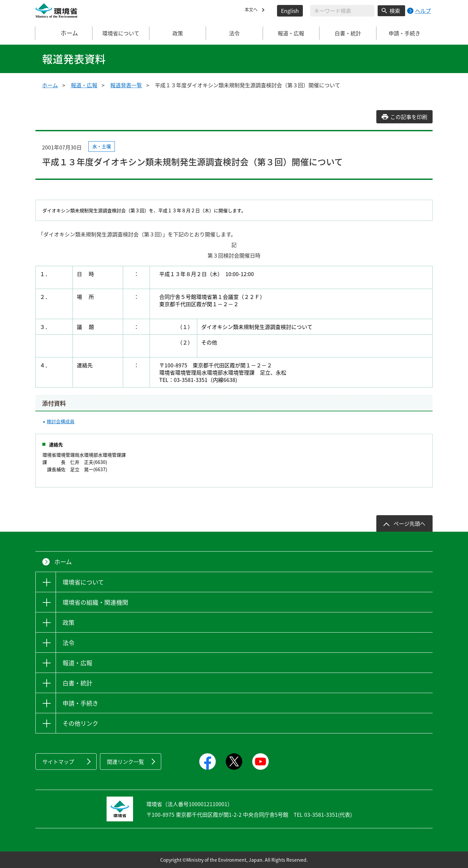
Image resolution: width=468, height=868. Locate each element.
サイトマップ (58, 762)
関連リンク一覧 (125, 762)
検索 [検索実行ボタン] (395, 11)
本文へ (253, 11)
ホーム (64, 33)
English (290, 11)
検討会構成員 (61, 421)
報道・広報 (84, 85)
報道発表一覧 (126, 85)
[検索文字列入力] (342, 11)
